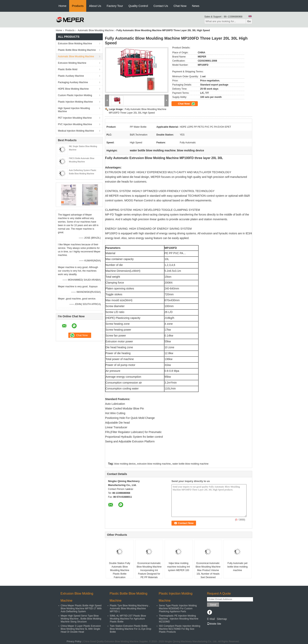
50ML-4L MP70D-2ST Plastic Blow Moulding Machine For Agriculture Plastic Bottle (128, 619)
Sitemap (222, 619)
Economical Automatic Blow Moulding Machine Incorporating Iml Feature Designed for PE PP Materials (149, 570)
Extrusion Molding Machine (72, 63)
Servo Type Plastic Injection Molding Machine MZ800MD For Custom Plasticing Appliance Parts (178, 609)
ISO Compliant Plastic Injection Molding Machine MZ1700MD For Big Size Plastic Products (180, 629)
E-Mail (211, 619)
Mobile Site (214, 624)
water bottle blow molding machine (190, 464)
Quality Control (138, 6)
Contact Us (161, 6)
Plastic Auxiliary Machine (71, 76)
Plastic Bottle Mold (68, 69)
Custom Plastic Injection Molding (75, 95)
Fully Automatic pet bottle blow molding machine (238, 567)
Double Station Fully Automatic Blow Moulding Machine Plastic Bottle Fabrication (120, 570)
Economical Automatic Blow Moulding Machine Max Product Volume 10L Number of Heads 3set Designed (208, 570)
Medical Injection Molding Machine (76, 131)
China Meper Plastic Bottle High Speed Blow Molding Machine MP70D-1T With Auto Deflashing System (81, 609)
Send (213, 605)
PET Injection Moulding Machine (75, 118)
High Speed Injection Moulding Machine (74, 110)
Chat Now (180, 6)
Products (78, 6)
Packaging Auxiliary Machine (73, 82)
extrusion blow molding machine (154, 464)
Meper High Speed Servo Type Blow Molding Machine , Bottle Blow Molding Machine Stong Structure (81, 619)
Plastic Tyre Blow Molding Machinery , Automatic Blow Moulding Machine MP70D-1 (130, 609)
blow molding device (125, 464)
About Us (95, 6)
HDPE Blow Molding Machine (73, 89)
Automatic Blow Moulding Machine (96, 30)
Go (249, 21)
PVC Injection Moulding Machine (75, 124)
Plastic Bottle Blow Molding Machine (77, 50)
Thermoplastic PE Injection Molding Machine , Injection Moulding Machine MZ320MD (179, 619)
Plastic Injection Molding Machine (75, 102)
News (196, 6)
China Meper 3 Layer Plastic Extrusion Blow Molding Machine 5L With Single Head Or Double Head (81, 629)
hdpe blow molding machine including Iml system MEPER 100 (178, 567)
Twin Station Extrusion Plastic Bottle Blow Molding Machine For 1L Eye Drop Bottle (131, 629)
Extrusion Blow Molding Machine (75, 44)
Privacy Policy (74, 641)
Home (62, 6)
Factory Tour (115, 6)
